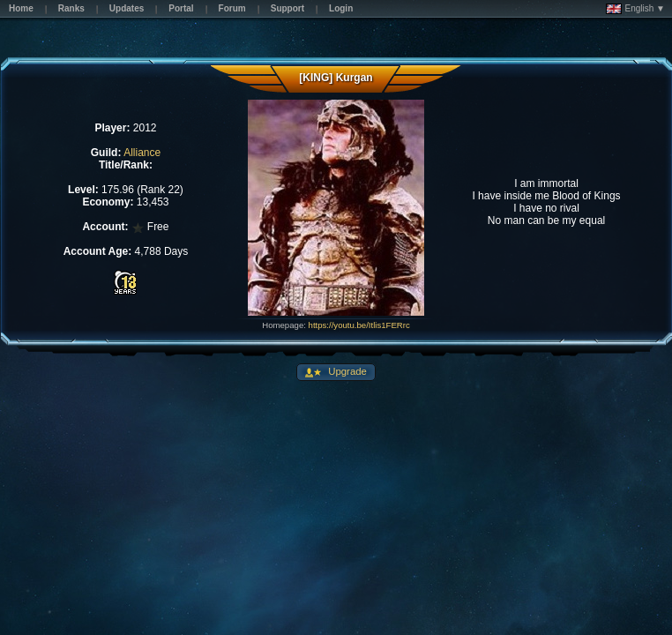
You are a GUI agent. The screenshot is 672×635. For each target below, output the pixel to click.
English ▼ (635, 9)
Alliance (142, 153)
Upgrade (346, 371)
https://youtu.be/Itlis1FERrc (359, 325)
